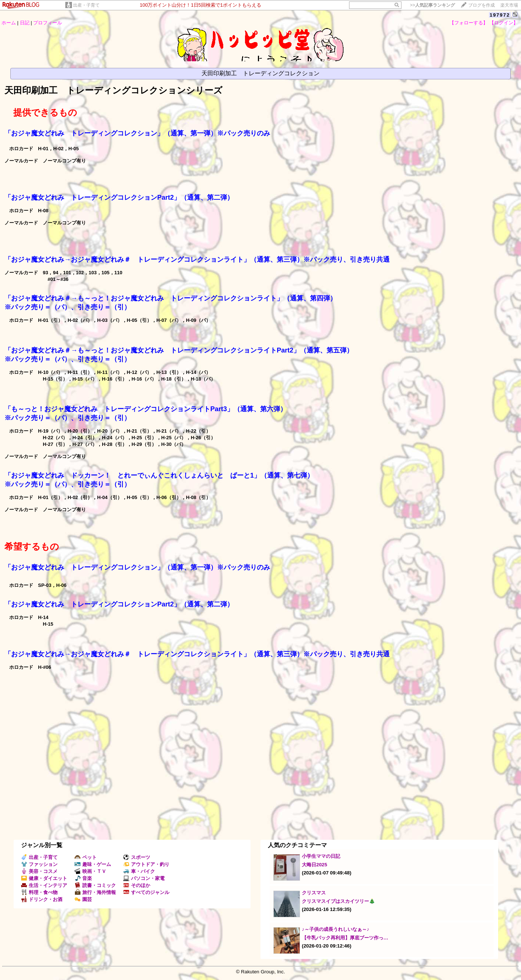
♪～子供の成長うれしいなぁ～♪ (335, 929)
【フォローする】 (469, 23)
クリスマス (314, 893)
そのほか (137, 885)
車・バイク (139, 871)
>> (432, 5)
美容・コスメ (39, 871)
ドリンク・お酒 (42, 899)
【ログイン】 (504, 23)
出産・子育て (86, 5)
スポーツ (137, 857)
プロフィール (48, 23)
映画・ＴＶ (90, 871)
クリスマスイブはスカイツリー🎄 (339, 901)
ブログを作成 (482, 5)
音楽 (83, 878)
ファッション (39, 864)
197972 (500, 15)
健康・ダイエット (44, 878)
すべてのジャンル (146, 892)
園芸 (83, 899)
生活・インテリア (44, 885)
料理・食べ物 (39, 892)
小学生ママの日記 (321, 856)
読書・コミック (95, 885)
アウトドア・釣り (146, 864)
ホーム (9, 23)
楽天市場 (509, 5)
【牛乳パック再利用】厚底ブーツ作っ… (345, 938)
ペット (86, 857)
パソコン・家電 (144, 878)
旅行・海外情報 (95, 892)
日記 (25, 23)
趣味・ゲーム (93, 864)
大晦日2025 (315, 865)
